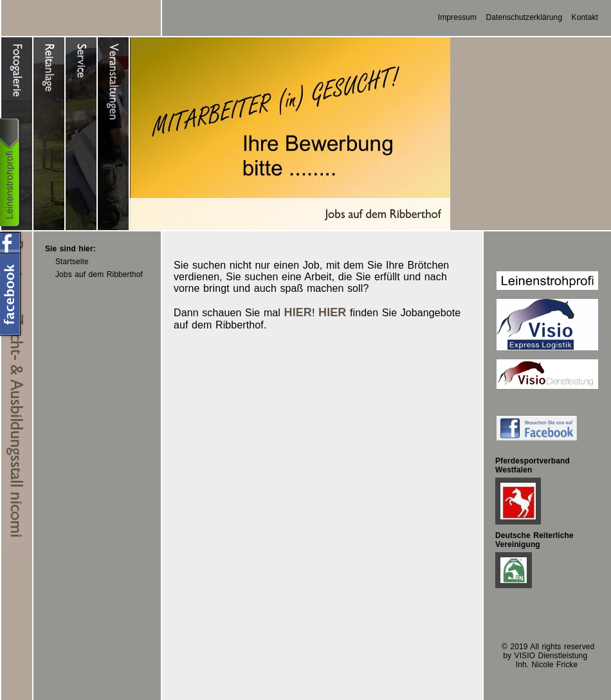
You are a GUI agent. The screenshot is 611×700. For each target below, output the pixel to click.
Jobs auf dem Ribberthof (99, 274)
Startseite (72, 262)
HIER (298, 312)
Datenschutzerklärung (524, 17)
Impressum (457, 17)
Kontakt (585, 17)
